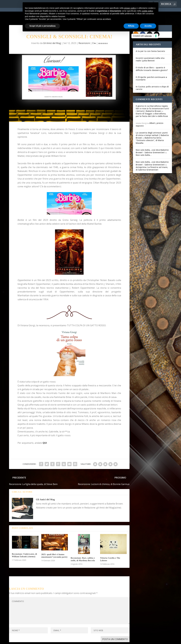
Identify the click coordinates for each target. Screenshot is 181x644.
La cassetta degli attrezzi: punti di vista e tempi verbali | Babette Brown (152, 124)
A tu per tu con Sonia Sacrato (150, 40)
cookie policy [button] (147, 11)
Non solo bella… (144, 144)
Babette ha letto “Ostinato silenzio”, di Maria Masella (150, 129)
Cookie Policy (87, 640)
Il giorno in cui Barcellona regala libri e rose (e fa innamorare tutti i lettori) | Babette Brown (152, 97)
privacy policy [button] (130, 8)
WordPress (59, 640)
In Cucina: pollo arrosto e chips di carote (152, 76)
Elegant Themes (30, 640)
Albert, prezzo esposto (150, 113)
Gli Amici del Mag (45, 488)
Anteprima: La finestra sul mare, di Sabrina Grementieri (152, 157)
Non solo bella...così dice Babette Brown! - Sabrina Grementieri (152, 140)
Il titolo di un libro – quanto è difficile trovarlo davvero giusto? (152, 57)
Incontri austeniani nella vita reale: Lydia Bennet (150, 48)
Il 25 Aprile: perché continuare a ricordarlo (151, 67)
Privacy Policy (72, 640)
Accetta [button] (148, 26)
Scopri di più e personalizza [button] (42, 26)
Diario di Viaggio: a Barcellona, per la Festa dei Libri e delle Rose (152, 103)
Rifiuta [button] (131, 26)
